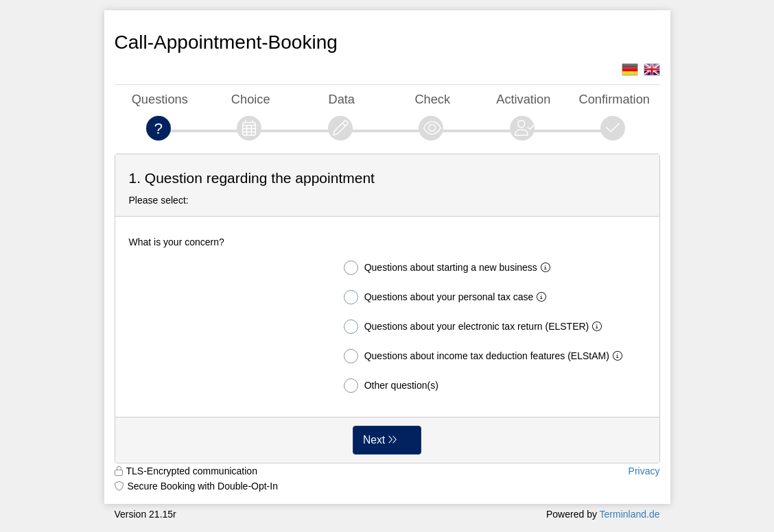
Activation (523, 99)
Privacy (644, 471)
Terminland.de (630, 514)
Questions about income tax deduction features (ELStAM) (486, 356)
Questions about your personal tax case (448, 297)
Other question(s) (391, 386)
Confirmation (614, 99)
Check (432, 99)
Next (374, 440)
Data (341, 99)
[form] (387, 309)
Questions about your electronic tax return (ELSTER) (476, 327)
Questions (160, 99)
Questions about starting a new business (450, 268)
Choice (251, 99)
